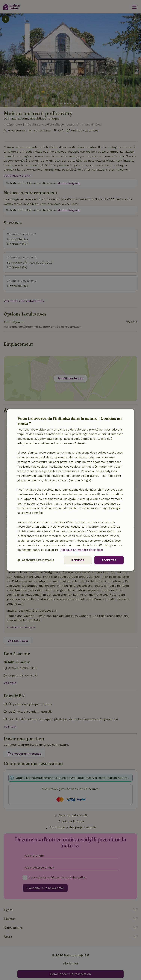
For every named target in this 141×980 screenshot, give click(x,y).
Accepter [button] (109, 560)
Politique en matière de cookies (82, 550)
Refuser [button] (78, 560)
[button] (36, 560)
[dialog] (71, 490)
